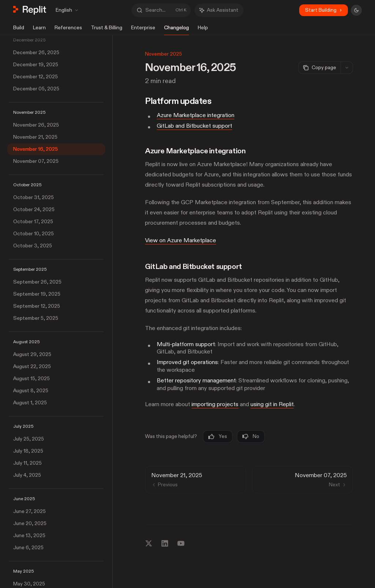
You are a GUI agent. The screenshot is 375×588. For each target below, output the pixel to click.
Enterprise (143, 30)
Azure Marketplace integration (196, 115)
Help (203, 30)
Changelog (177, 30)
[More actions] (347, 68)
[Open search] (161, 10)
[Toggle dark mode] (356, 10)
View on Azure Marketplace (181, 240)
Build (19, 30)
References (68, 30)
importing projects (215, 405)
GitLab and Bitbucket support (194, 126)
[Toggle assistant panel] (219, 10)
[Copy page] (319, 68)
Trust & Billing (107, 30)
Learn (39, 30)
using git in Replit (272, 405)
